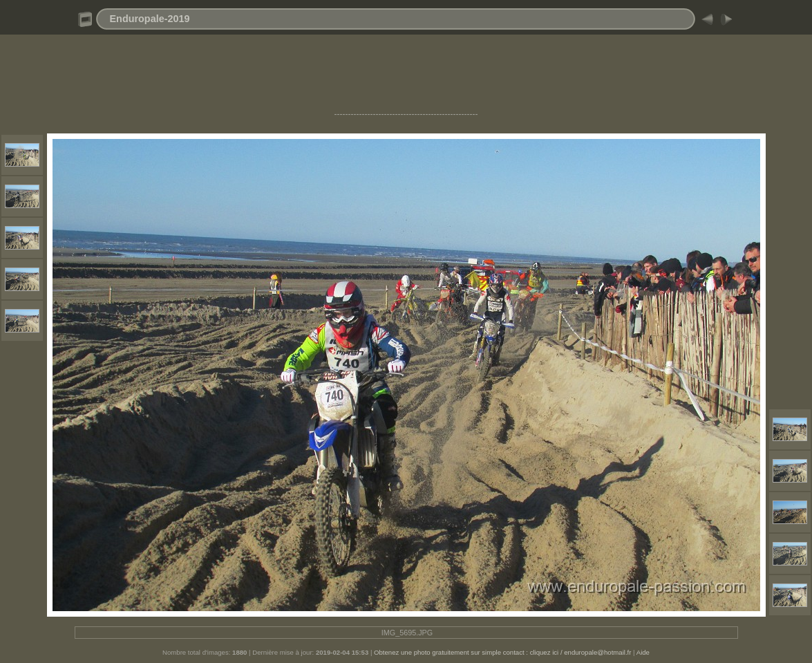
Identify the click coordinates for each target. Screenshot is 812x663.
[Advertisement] (406, 78)
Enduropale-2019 (150, 19)
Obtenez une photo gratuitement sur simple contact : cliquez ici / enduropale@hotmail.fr (502, 652)
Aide (643, 652)
